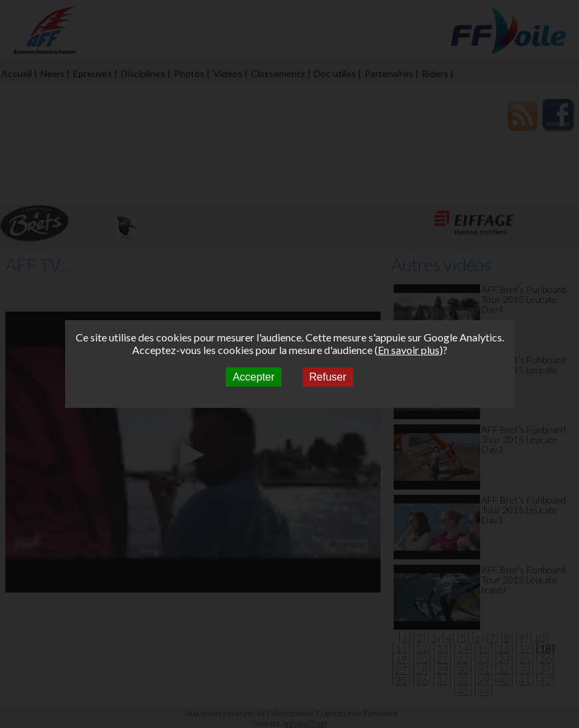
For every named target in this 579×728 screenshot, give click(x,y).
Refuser (328, 377)
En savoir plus (409, 350)
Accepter (253, 377)
